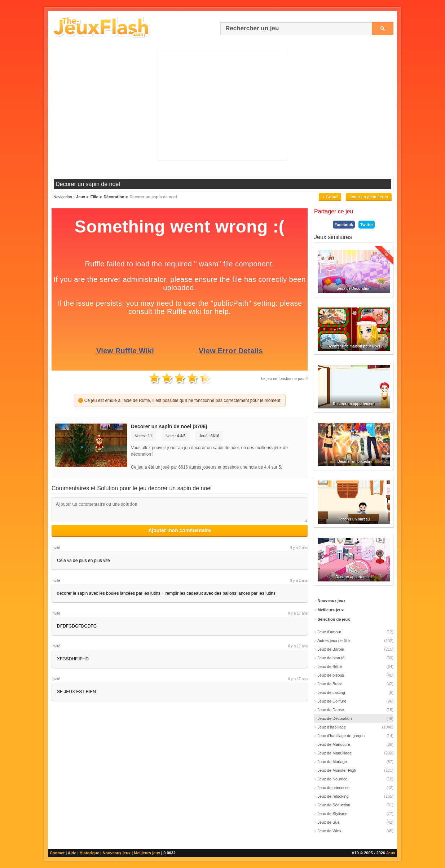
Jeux (391, 853)
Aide (72, 853)
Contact (57, 853)
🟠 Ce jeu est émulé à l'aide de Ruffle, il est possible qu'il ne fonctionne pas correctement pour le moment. (180, 400)
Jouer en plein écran (369, 197)
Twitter (367, 225)
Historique (89, 853)
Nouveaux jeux (116, 853)
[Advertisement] (222, 106)
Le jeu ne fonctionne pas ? (284, 378)
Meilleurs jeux (147, 853)
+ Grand (330, 197)
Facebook (344, 225)
